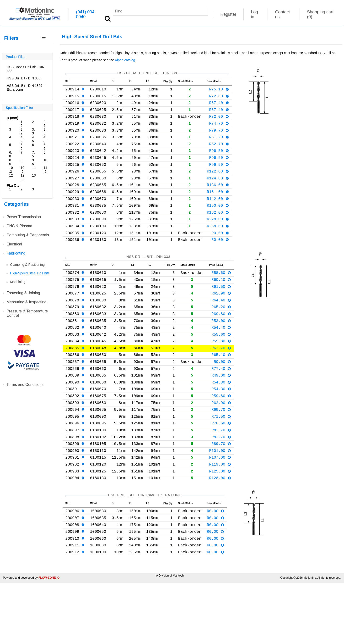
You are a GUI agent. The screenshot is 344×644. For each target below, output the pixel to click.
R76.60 (221, 469)
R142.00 (218, 216)
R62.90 (221, 321)
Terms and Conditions (25, 385)
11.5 (45, 170)
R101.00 (220, 500)
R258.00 (218, 247)
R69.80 (221, 344)
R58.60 (221, 297)
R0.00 (220, 255)
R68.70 (221, 453)
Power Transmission (24, 217)
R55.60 (221, 368)
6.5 (45, 147)
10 (45, 160)
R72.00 (219, 99)
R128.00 (220, 531)
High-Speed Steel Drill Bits (30, 273)
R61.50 (221, 313)
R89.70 (221, 492)
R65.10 (221, 391)
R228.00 (218, 239)
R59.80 (221, 375)
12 (11, 175)
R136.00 (218, 200)
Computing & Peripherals (28, 235)
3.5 (45, 131)
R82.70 (219, 153)
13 (34, 175)
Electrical (14, 244)
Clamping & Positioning (27, 265)
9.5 (33, 162)
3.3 (33, 131)
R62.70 (221, 383)
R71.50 (221, 461)
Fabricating (16, 253)
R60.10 (221, 305)
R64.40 (221, 329)
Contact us (282, 14)
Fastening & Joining (23, 293)
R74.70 (219, 130)
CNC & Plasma (19, 226)
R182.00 (218, 231)
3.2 (22, 131)
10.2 (11, 170)
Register (228, 14)
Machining (18, 282)
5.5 (22, 147)
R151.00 (218, 208)
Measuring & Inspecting (26, 302)
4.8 (45, 139)
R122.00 (218, 184)
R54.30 (221, 422)
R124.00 (218, 192)
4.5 (33, 139)
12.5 (22, 177)
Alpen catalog (125, 60)
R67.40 (219, 106)
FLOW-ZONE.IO (49, 639)
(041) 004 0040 (85, 14)
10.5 (22, 170)
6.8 (11, 154)
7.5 (33, 154)
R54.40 (221, 360)
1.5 (22, 124)
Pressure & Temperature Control (27, 313)
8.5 (11, 162)
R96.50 (219, 161)
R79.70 (219, 138)
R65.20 (221, 336)
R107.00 (220, 508)
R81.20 (219, 145)
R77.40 (221, 407)
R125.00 (220, 524)
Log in (254, 14)
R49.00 (221, 414)
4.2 (22, 139)
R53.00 (221, 352)
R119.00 (220, 516)
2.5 (45, 124)
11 (34, 168)
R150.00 (218, 223)
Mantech (178, 637)
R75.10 (219, 91)
